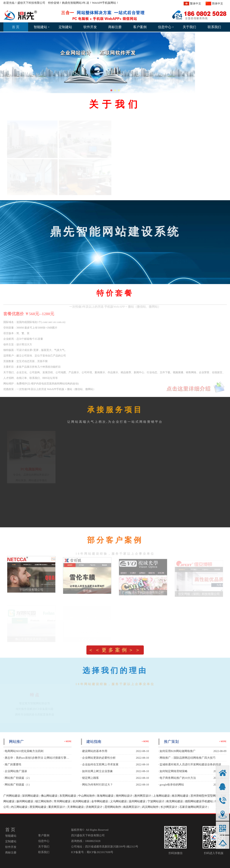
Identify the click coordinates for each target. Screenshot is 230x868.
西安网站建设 (38, 807)
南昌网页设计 (131, 807)
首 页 (16, 27)
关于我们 (189, 27)
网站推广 (16, 742)
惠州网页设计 (143, 796)
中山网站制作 (87, 796)
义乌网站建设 (118, 801)
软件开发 (90, 27)
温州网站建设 (137, 801)
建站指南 (94, 742)
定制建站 (65, 27)
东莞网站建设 (68, 796)
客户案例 (140, 27)
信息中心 (166, 27)
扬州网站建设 (25, 801)
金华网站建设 (100, 801)
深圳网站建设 (30, 796)
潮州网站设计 (124, 796)
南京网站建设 (180, 796)
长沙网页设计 (169, 807)
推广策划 (171, 742)
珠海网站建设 (105, 796)
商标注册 (115, 27)
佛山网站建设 (49, 796)
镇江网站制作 (44, 801)
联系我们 (214, 27)
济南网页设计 (94, 807)
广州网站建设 (12, 796)
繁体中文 (196, 4)
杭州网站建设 (81, 801)
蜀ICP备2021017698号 (100, 852)
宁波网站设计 (156, 801)
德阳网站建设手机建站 (199, 801)
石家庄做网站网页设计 (193, 807)
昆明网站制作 (113, 807)
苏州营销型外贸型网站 (204, 796)
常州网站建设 (62, 801)
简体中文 (218, 4)
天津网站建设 (75, 807)
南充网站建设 (175, 801)
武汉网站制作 (150, 807)
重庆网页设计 (57, 807)
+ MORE (68, 741)
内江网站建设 (19, 807)
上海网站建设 (161, 796)
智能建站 (42, 27)
